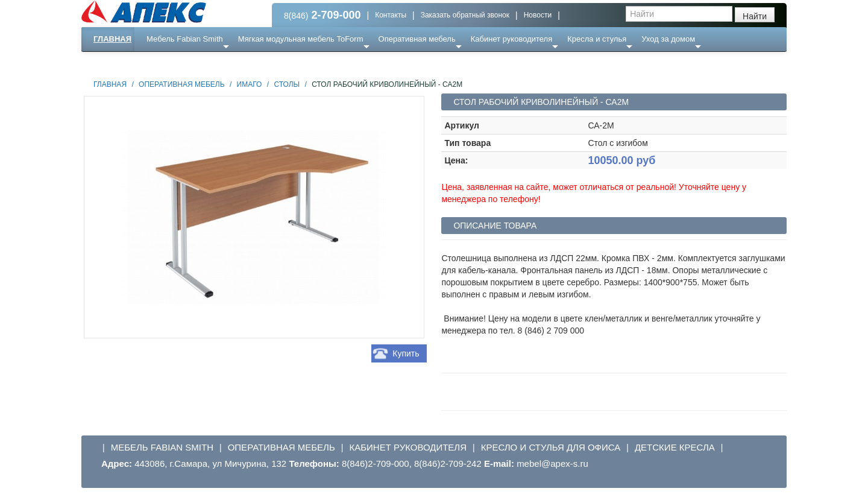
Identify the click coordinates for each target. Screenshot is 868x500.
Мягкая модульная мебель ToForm (301, 39)
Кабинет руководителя (511, 39)
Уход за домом (668, 39)
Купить (406, 353)
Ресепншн (212, 63)
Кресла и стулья (597, 39)
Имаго (250, 84)
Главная (112, 39)
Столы (287, 84)
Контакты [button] (391, 15)
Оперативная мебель (417, 39)
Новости (538, 15)
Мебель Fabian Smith (185, 39)
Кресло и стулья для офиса (551, 447)
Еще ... (166, 63)
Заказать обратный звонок (465, 15)
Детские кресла (675, 447)
